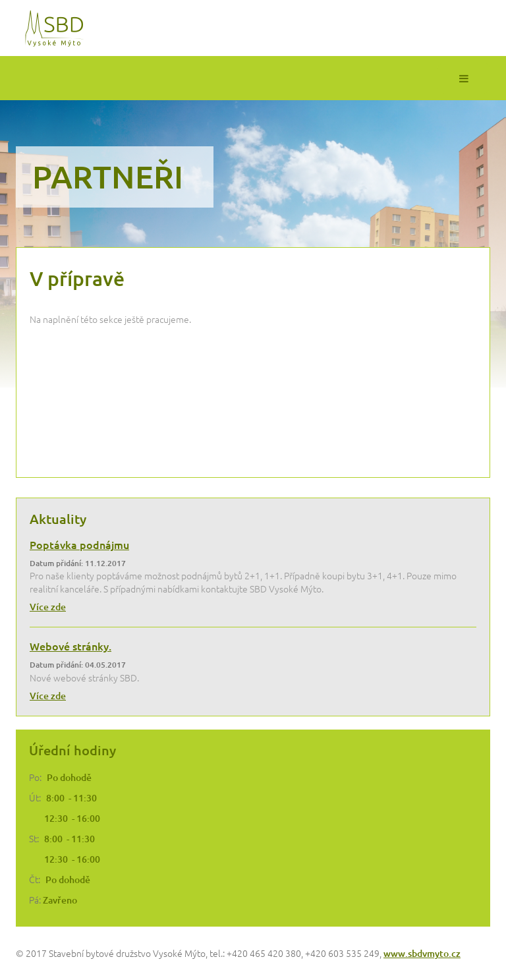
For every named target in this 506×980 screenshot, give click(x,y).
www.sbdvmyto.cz (422, 953)
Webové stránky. (70, 646)
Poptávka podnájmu (79, 544)
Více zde (48, 607)
